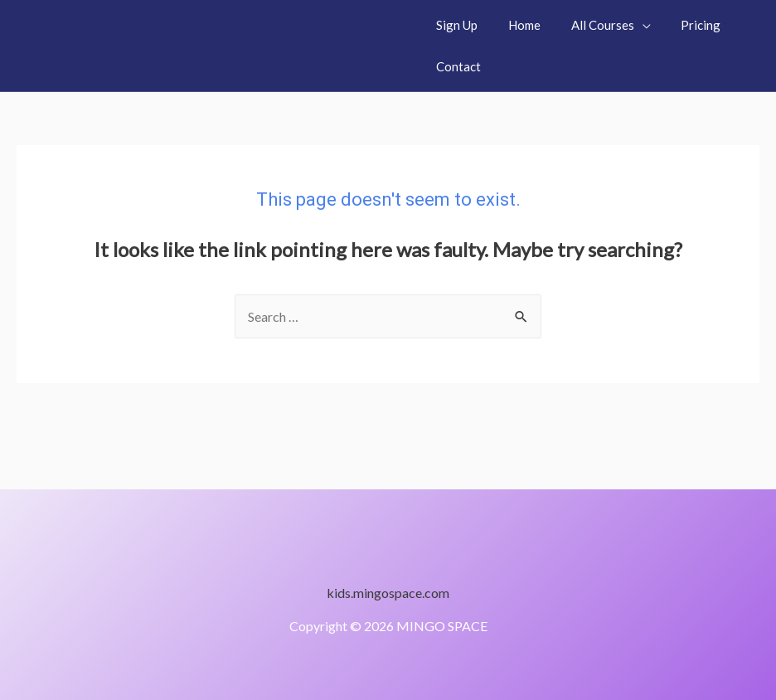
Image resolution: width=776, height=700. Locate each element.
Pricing (681, 25)
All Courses (589, 25)
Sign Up (454, 25)
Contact (456, 66)
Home (516, 25)
